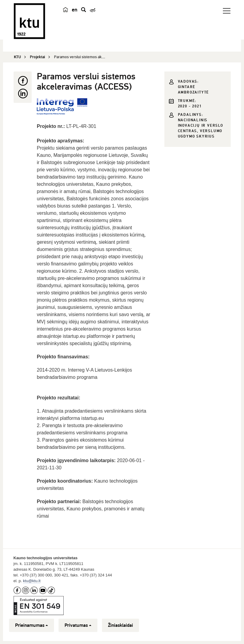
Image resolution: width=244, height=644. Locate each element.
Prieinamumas (32, 625)
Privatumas (78, 625)
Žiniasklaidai (120, 625)
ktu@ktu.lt (32, 581)
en (75, 10)
